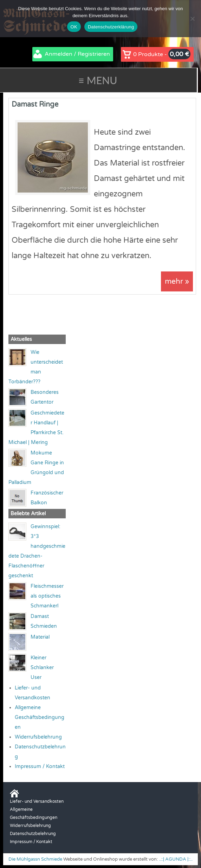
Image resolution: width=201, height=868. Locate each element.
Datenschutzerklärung (111, 27)
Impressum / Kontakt (40, 767)
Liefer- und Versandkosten (37, 802)
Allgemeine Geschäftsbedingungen (40, 718)
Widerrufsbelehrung (38, 737)
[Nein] (192, 19)
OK (74, 27)
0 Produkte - (162, 54)
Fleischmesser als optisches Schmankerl (47, 596)
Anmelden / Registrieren (77, 54)
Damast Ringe (35, 105)
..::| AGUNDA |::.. (176, 860)
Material (40, 637)
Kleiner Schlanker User (42, 668)
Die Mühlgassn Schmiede (35, 860)
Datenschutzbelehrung (33, 834)
